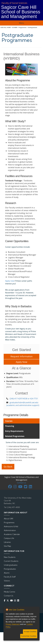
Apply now (10, 281)
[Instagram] (15, 601)
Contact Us (9, 596)
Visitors (7, 581)
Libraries (7, 542)
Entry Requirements (14, 431)
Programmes (22, 27)
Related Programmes (15, 436)
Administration (10, 530)
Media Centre (10, 592)
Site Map (7, 546)
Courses (9, 421)
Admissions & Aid (11, 526)
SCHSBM (15, 27)
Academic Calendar (12, 534)
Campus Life (9, 538)
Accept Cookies (30, 631)
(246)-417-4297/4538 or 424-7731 (24, 399)
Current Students (11, 561)
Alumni (7, 573)
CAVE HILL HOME (6, 27)
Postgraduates (10, 569)
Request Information (21, 356)
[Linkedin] (19, 601)
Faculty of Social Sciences (14, 3)
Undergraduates (11, 565)
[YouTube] (12, 601)
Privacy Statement (13, 624)
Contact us (21, 483)
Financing (10, 426)
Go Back (8, 467)
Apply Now (22, 362)
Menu (21, 23)
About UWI (8, 519)
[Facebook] (5, 601)
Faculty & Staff (10, 577)
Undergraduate (32, 27)
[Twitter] (8, 601)
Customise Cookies (29, 636)
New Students (10, 557)
